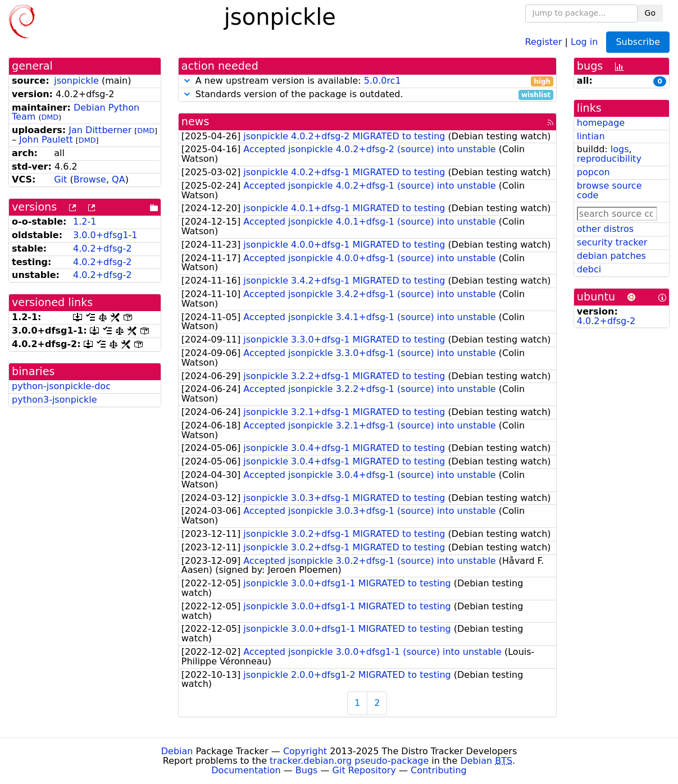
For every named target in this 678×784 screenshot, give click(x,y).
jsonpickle (76, 81)
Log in (584, 41)
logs (620, 149)
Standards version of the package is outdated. (367, 95)
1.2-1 (85, 222)
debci (589, 269)
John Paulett (46, 140)
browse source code (609, 190)
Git (60, 179)
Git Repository (364, 770)
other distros (605, 229)
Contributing (439, 770)
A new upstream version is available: (367, 81)
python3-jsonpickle (54, 400)
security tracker (612, 242)
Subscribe (638, 42)
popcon (593, 172)
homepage (601, 123)
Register (544, 41)
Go (650, 13)
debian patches (611, 256)
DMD (50, 117)
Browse (90, 179)
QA (119, 179)
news (195, 122)
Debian (177, 751)
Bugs (307, 770)
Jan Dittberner (100, 130)
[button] (187, 81)
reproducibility (609, 159)
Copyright (305, 751)
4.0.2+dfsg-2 (102, 249)
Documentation (246, 770)
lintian (591, 136)
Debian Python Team (76, 112)
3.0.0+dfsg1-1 (105, 235)
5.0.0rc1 (383, 81)
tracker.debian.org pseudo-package (349, 761)
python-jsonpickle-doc (61, 386)
